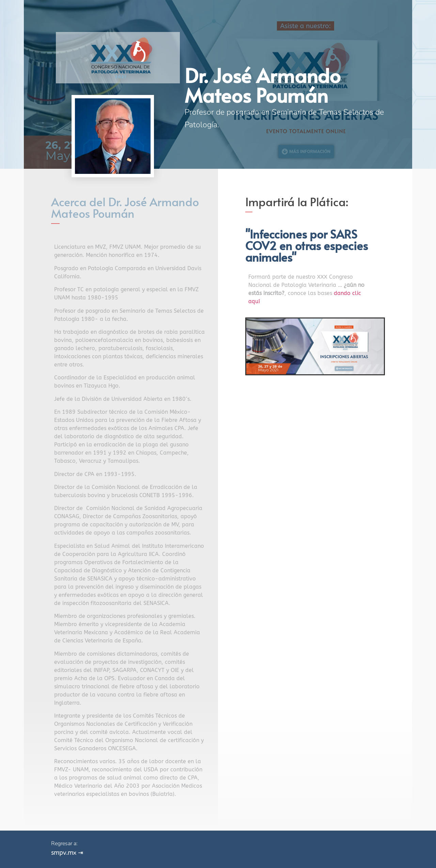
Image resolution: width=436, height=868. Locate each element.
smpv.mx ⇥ (67, 853)
